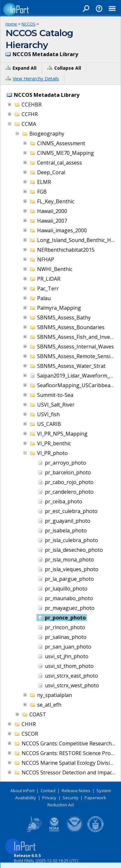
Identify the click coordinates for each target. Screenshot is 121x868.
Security (71, 798)
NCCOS (29, 24)
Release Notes (76, 791)
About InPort (22, 791)
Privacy (49, 798)
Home (11, 24)
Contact (48, 791)
